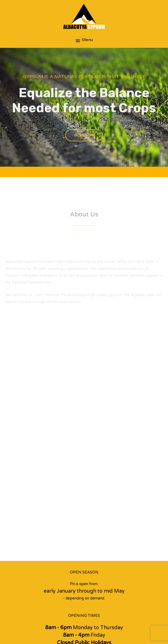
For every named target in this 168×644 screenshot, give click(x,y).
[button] (84, 135)
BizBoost (135, 626)
